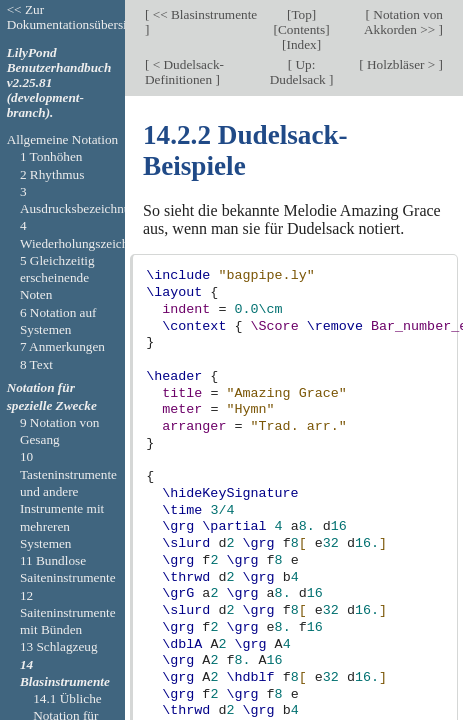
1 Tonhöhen (51, 156)
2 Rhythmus (52, 174)
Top (301, 14)
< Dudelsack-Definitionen (184, 72)
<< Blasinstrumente (203, 14)
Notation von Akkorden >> (403, 22)
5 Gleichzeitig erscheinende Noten (57, 278)
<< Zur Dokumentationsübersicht (75, 17)
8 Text (36, 364)
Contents (301, 29)
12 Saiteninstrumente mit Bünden (68, 613)
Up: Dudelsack (299, 72)
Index (302, 44)
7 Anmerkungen (62, 346)
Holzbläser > (401, 64)
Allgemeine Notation (63, 139)
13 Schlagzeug (59, 646)
